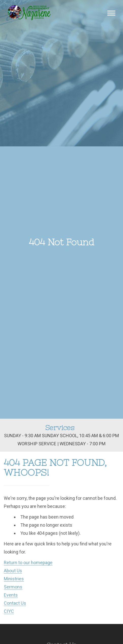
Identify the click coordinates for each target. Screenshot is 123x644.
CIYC (9, 611)
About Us (13, 571)
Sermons (13, 587)
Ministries (14, 579)
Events (11, 595)
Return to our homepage (28, 563)
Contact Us (15, 603)
